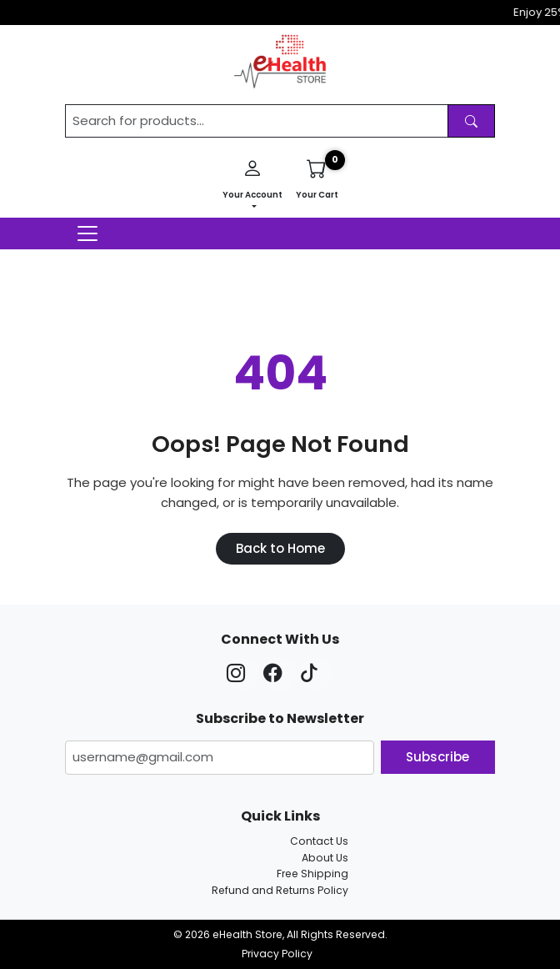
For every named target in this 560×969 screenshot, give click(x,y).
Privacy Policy (277, 954)
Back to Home (280, 548)
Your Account (252, 177)
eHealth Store (247, 934)
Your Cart (317, 177)
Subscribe (437, 757)
